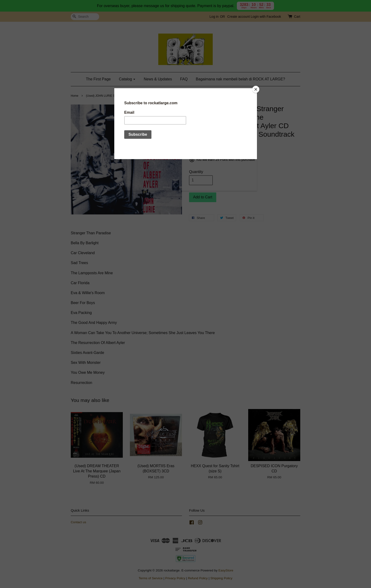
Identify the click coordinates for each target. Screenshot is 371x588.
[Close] (256, 89)
